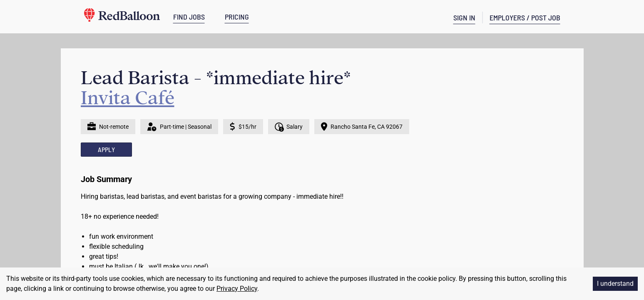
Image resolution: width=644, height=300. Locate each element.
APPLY (106, 149)
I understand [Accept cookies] (615, 284)
